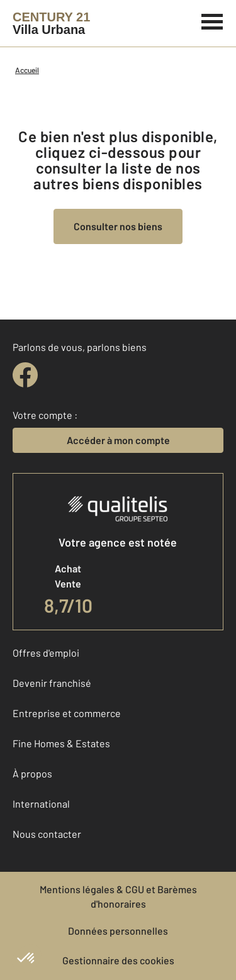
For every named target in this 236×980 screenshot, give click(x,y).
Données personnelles (118, 931)
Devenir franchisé (52, 683)
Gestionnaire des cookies (118, 960)
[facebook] (25, 375)
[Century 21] (51, 23)
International (41, 804)
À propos (32, 773)
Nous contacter (47, 834)
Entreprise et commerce (67, 713)
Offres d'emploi (46, 653)
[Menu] (212, 20)
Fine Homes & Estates (61, 743)
